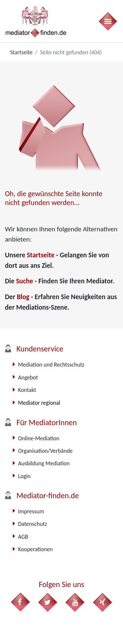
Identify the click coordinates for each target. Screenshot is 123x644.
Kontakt (27, 390)
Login (24, 476)
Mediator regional (39, 403)
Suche (25, 281)
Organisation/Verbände (45, 451)
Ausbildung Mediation (44, 463)
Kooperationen (35, 549)
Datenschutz (32, 524)
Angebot (28, 377)
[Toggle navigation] (108, 21)
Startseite (41, 255)
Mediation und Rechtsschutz (51, 365)
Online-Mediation (39, 438)
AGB (23, 537)
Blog (24, 297)
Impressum (31, 511)
